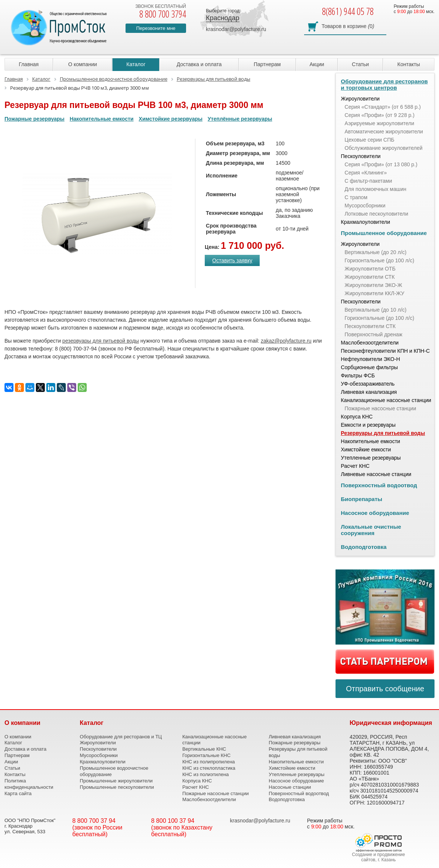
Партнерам (267, 64)
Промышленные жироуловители (116, 781)
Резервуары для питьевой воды (383, 433)
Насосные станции (290, 787)
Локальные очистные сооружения (371, 530)
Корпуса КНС (357, 417)
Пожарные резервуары (35, 119)
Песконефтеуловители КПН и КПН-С (385, 351)
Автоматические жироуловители (384, 132)
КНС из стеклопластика (209, 768)
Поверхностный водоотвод (379, 485)
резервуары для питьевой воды (101, 341)
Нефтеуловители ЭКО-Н (370, 359)
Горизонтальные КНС (206, 755)
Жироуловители (360, 99)
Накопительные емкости (101, 119)
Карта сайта (18, 793)
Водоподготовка (364, 547)
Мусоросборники (365, 206)
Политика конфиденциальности (29, 784)
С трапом (356, 197)
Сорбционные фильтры (369, 367)
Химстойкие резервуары (171, 119)
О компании (82, 64)
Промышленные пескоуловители (117, 787)
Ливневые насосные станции (376, 474)
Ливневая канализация (369, 392)
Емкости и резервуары (368, 425)
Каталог (136, 64)
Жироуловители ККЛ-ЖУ (374, 293)
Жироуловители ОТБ (370, 269)
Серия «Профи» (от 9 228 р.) (379, 115)
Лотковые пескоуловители (376, 214)
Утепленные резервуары (371, 458)
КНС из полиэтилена (205, 774)
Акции (317, 64)
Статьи (360, 64)
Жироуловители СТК (370, 277)
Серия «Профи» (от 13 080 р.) (381, 164)
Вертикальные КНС (204, 749)
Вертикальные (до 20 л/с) (375, 252)
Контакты (409, 64)
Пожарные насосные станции (380, 408)
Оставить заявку (232, 260)
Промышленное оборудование (384, 233)
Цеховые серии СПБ (369, 140)
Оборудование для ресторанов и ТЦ (121, 737)
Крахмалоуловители (365, 222)
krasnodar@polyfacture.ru (236, 29)
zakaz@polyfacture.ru (286, 341)
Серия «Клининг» (366, 173)
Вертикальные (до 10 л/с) (375, 310)
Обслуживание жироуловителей (384, 148)
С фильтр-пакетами (368, 181)
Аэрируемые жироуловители (379, 123)
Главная (29, 64)
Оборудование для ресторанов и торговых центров (384, 84)
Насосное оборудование (375, 513)
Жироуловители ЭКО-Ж (373, 285)
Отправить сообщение (385, 689)
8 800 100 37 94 (173, 821)
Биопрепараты (361, 499)
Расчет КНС (355, 466)
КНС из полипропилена (209, 762)
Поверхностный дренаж (373, 334)
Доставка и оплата (199, 64)
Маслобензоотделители (370, 343)
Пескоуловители (361, 156)
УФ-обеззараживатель (368, 384)
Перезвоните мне (156, 28)
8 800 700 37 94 (94, 821)
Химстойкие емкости (366, 450)
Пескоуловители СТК (370, 326)
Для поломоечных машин (375, 189)
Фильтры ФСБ (358, 376)
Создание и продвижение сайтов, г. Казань (378, 857)
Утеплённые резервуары (240, 119)
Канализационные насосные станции (386, 400)
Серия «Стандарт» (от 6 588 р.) (383, 107)
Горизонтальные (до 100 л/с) (379, 260)
